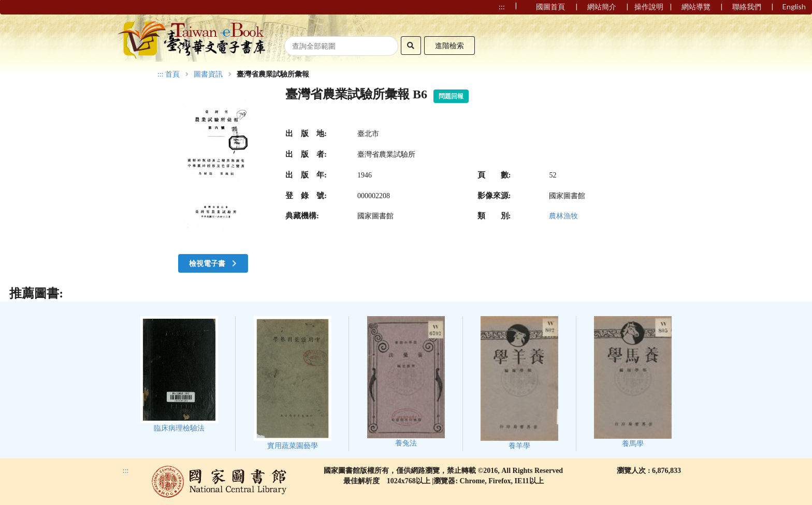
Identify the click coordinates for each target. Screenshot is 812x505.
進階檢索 (450, 45)
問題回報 (451, 96)
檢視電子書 (214, 263)
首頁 (172, 75)
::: (161, 74)
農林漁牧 (563, 216)
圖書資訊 (208, 75)
